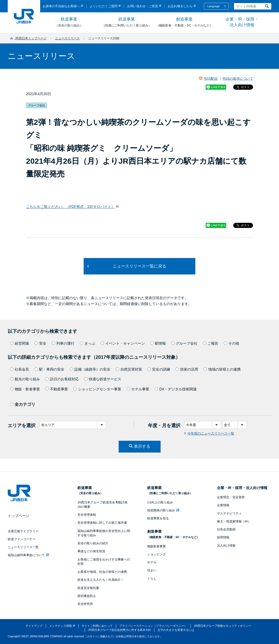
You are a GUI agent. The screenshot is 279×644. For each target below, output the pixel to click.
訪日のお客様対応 (62, 379)
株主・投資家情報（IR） (234, 521)
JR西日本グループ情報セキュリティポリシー (223, 626)
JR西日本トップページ (31, 38)
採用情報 (223, 537)
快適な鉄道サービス (103, 379)
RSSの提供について (238, 79)
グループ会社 (184, 343)
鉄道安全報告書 (88, 588)
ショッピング (156, 554)
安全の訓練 (159, 369)
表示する (142, 446)
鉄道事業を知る (158, 518)
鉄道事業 (69, 22)
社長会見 (20, 369)
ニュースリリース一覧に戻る (139, 266)
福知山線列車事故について (28, 555)
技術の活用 (187, 369)
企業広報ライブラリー (23, 531)
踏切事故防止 (87, 596)
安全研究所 (85, 604)
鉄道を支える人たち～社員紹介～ (101, 580)
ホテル (152, 562)
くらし (152, 578)
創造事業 (184, 22)
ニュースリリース (67, 38)
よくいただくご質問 (103, 6)
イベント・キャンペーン (123, 343)
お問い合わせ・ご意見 (143, 6)
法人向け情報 (226, 546)
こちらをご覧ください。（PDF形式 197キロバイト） (70, 207)
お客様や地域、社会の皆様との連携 (102, 572)
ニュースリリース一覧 (23, 547)
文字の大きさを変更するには (176, 630)
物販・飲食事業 (25, 389)
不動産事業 (57, 389)
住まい (152, 570)
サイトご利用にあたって (97, 626)
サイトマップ (34, 626)
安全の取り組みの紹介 (93, 543)
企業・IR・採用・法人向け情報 (242, 22)
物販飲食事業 (156, 546)
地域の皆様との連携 (222, 369)
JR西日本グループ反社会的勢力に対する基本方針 (120, 630)
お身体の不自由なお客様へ (61, 6)
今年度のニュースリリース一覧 (211, 433)
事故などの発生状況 (91, 551)
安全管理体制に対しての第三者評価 (102, 523)
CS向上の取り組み (160, 502)
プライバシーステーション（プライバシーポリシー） (153, 626)
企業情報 (223, 505)
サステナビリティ (229, 513)
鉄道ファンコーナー (22, 539)
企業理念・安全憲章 (231, 497)
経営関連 (20, 343)
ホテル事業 (138, 389)
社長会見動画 (226, 529)
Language (213, 6)
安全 (40, 343)
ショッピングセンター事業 (97, 389)
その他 (231, 343)
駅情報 (158, 343)
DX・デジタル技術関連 (176, 389)
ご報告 (211, 343)
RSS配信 (211, 79)
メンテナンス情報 (60, 626)
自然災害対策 (129, 369)
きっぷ (88, 343)
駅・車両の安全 (49, 369)
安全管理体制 (87, 515)
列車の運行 (63, 343)
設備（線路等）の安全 (90, 369)
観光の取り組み (25, 379)
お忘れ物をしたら (180, 6)
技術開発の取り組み (163, 510)
